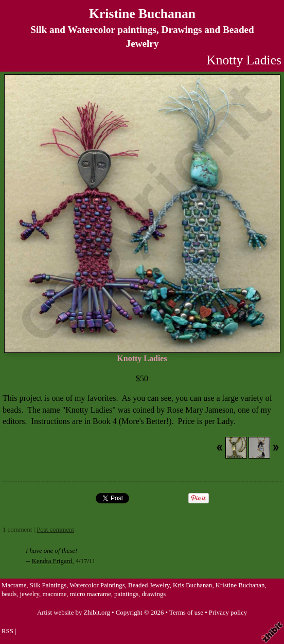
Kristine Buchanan (142, 14)
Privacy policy (228, 613)
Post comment (55, 530)
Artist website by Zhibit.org (74, 613)
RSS (7, 631)
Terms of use (186, 613)
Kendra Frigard (52, 561)
